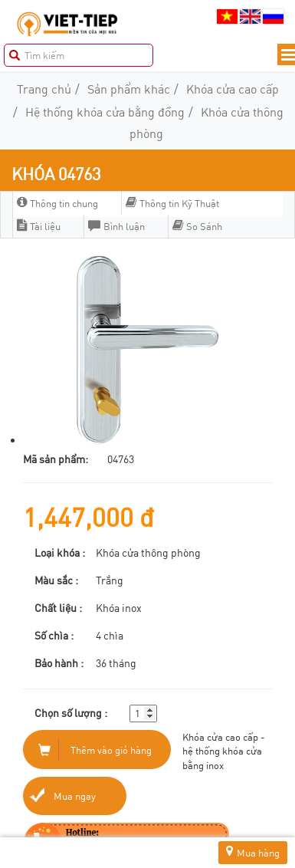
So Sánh (197, 226)
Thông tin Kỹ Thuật (172, 203)
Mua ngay (75, 796)
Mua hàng (253, 852)
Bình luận (116, 226)
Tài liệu (39, 226)
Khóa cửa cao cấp (233, 89)
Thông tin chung (57, 203)
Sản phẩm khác (129, 89)
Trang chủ (44, 89)
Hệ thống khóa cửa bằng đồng (105, 112)
